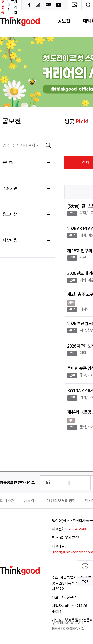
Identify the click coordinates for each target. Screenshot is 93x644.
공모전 (64, 21)
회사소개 (7, 501)
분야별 (26, 163)
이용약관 (31, 501)
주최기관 (26, 189)
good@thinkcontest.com (72, 552)
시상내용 (26, 240)
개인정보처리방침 (61, 501)
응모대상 (26, 214)
